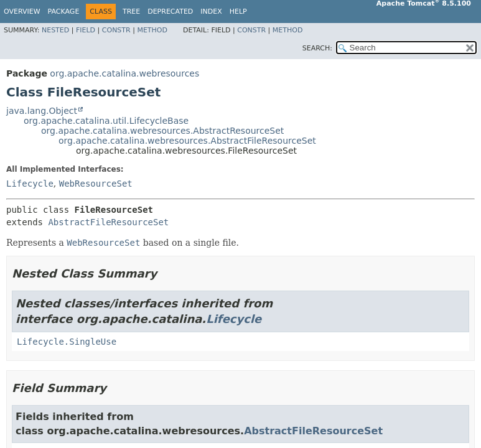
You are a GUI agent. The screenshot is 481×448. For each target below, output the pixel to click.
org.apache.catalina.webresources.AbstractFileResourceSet (187, 141)
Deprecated (170, 12)
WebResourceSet (96, 184)
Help (238, 12)
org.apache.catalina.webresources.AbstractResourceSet (162, 131)
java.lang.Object (42, 111)
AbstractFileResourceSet (108, 222)
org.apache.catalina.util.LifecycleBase (106, 121)
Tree (131, 12)
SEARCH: (317, 48)
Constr (116, 30)
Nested (55, 30)
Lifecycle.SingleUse (67, 342)
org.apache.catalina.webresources (124, 73)
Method (152, 30)
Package (64, 12)
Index (211, 12)
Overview (22, 12)
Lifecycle (30, 184)
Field (86, 30)
